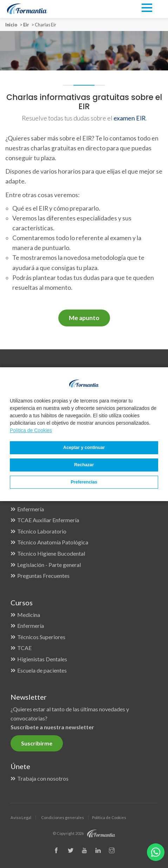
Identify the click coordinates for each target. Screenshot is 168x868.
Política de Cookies (31, 430)
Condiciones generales (63, 817)
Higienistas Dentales (42, 659)
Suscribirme (37, 743)
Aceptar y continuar (84, 448)
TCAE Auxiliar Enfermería (48, 520)
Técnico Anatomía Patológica (53, 542)
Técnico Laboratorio (42, 531)
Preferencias (84, 482)
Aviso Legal (21, 817)
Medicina (29, 615)
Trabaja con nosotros (43, 778)
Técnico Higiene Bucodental (51, 553)
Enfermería (31, 509)
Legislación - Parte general (49, 565)
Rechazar (84, 465)
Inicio (11, 25)
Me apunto (84, 318)
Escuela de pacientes (42, 670)
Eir (26, 25)
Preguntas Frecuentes (43, 576)
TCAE (24, 648)
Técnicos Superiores (41, 637)
